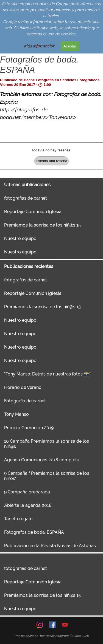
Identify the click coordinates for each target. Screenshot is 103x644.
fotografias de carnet (26, 198)
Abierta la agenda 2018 (28, 505)
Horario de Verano (23, 387)
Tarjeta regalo (18, 519)
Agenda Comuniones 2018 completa (42, 460)
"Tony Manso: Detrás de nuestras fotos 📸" (47, 374)
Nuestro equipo (20, 238)
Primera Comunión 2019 (29, 428)
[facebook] (52, 625)
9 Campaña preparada (27, 492)
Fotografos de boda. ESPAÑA (34, 532)
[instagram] (40, 625)
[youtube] (65, 625)
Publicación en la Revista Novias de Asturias (50, 546)
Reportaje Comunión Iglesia (33, 212)
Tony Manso (16, 414)
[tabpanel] (52, 636)
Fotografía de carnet (25, 401)
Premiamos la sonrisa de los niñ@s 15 (42, 225)
